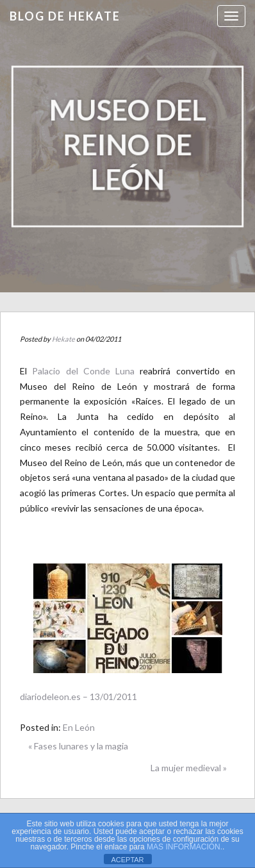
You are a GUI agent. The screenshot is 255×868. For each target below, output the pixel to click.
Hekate (63, 339)
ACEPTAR (127, 860)
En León (79, 727)
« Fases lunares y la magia (78, 746)
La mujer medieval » (189, 768)
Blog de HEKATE (65, 16)
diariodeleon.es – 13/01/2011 (78, 697)
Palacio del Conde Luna (83, 371)
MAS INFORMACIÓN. (185, 847)
